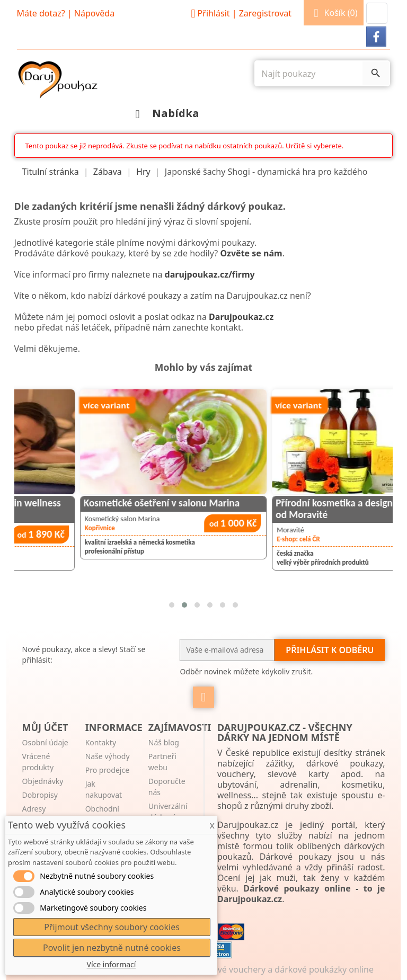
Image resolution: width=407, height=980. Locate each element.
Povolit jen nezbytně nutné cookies (112, 948)
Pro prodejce (107, 770)
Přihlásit (240, 13)
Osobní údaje (45, 742)
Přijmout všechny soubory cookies (112, 927)
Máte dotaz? (41, 13)
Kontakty (101, 742)
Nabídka (165, 113)
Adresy (34, 809)
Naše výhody (108, 756)
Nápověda (94, 13)
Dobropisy (40, 795)
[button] (377, 13)
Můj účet (45, 727)
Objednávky (43, 781)
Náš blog (164, 742)
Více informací (112, 964)
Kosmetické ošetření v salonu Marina (259, 503)
